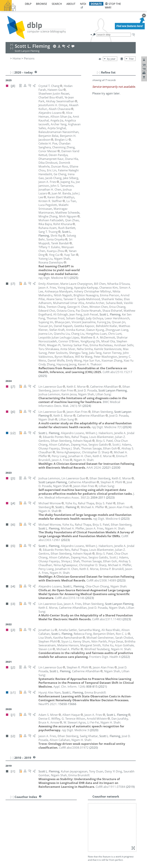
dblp (28, 4)
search (57, 4)
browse (42, 4)
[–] (99, 72)
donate (96, 4)
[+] (12, 797)
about (71, 4)
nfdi (83, 4)
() (54, 278)
